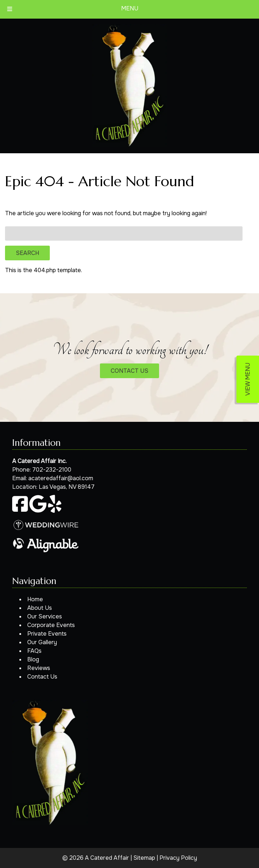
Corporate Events (51, 625)
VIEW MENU (248, 379)
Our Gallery (42, 642)
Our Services (45, 616)
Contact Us (42, 677)
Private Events (47, 634)
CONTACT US (129, 371)
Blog (33, 659)
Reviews (39, 668)
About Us (40, 608)
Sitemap (144, 858)
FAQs (34, 651)
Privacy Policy (178, 858)
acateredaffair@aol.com (61, 478)
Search (27, 253)
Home (35, 599)
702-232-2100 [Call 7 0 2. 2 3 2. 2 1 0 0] (52, 470)
